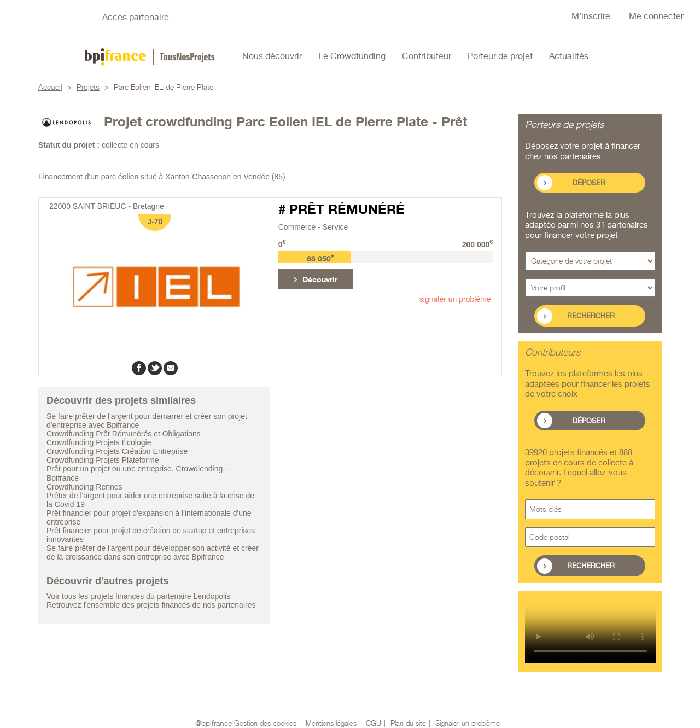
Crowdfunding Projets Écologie (99, 442)
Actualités (569, 57)
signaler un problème (455, 299)
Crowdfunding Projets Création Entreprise (117, 451)
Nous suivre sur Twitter (56, 18)
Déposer (589, 184)
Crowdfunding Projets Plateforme (103, 460)
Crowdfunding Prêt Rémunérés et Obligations (124, 434)
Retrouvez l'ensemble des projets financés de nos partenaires (151, 605)
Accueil (50, 88)
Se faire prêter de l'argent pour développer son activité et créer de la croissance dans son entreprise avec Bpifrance (153, 552)
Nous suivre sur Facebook (19, 18)
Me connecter (656, 17)
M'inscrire (591, 17)
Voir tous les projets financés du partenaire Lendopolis (138, 596)
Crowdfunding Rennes (84, 487)
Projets (88, 88)
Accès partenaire (136, 18)
